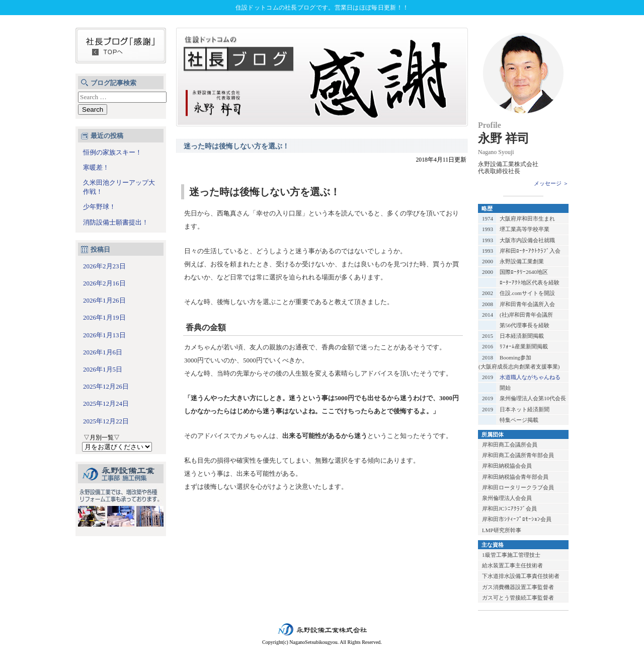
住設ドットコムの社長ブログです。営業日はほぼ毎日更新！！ (322, 8)
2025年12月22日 (106, 421)
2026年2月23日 (104, 266)
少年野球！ (99, 207)
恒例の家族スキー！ (112, 152)
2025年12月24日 (106, 404)
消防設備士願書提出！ (116, 222)
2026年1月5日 (103, 369)
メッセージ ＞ (551, 183)
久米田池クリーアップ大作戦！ (119, 187)
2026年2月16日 (104, 283)
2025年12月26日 (106, 386)
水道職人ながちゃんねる (530, 377)
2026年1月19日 (104, 317)
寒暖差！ (96, 167)
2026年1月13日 (104, 335)
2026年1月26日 (104, 300)
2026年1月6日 (103, 352)
